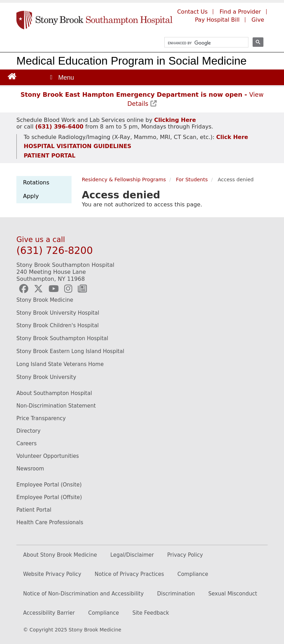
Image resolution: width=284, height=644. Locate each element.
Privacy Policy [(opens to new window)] (185, 555)
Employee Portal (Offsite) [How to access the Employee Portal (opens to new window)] (49, 497)
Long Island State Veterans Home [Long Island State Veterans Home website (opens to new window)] (60, 364)
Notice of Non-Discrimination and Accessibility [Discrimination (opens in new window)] (83, 594)
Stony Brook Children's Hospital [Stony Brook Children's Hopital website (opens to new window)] (58, 325)
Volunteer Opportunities (48, 456)
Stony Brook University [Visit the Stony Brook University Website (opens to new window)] (46, 377)
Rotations (36, 182)
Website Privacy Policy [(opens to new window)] (52, 574)
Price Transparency (41, 418)
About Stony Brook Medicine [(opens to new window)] (60, 555)
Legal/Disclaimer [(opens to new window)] (132, 555)
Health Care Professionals (50, 522)
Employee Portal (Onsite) (49, 485)
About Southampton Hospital (54, 393)
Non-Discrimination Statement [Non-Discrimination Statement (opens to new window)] (56, 406)
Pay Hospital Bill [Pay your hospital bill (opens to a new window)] (217, 20)
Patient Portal (34, 510)
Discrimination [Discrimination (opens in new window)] (176, 594)
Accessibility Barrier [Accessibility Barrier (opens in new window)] (49, 613)
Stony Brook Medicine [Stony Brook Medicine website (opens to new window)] (45, 300)
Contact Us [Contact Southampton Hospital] (192, 12)
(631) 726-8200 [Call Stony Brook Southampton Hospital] (55, 251)
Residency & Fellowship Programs (124, 180)
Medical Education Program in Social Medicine (132, 61)
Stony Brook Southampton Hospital (62, 338)
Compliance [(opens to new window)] (193, 574)
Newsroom (30, 469)
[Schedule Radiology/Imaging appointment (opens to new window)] (231, 137)
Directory (28, 431)
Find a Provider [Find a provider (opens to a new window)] (240, 12)
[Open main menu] (61, 77)
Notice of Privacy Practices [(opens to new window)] (129, 574)
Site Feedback (151, 613)
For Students (192, 180)
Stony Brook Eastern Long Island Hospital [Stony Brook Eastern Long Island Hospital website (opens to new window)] (70, 351)
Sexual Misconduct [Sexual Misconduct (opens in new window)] (233, 594)
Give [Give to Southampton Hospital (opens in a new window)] (258, 20)
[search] (203, 43)
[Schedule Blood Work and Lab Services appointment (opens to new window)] (175, 120)
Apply (31, 196)
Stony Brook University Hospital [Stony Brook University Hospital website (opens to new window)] (58, 313)
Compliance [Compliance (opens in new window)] (104, 613)
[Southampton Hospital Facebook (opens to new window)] (24, 289)
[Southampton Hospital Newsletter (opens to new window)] (82, 289)
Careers (27, 444)
